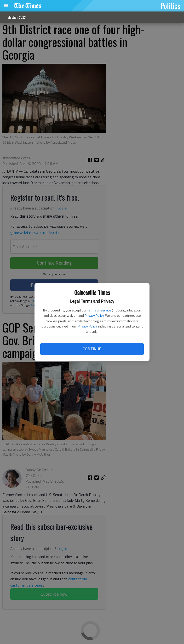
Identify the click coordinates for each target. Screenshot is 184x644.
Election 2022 (17, 17)
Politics (170, 6)
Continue (92, 349)
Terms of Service (99, 310)
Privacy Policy (94, 315)
